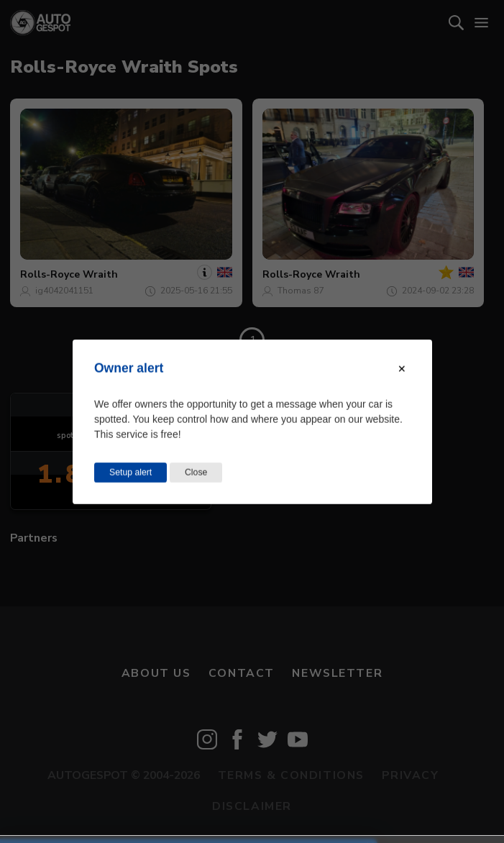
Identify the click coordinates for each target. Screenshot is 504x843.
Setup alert (130, 472)
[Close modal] (402, 368)
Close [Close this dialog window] (196, 472)
